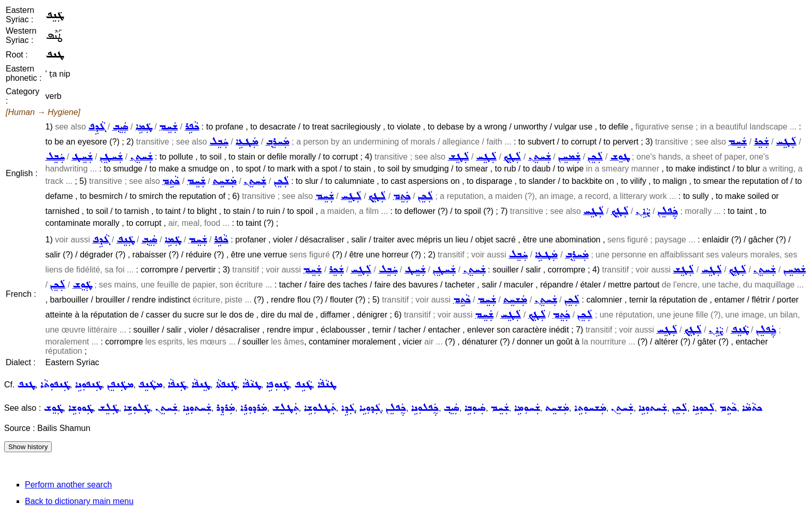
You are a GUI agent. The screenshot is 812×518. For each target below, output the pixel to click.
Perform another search (68, 485)
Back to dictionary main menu (79, 501)
